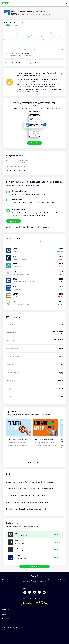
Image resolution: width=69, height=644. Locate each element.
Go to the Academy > (34, 462)
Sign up (9, 170)
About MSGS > (17, 63)
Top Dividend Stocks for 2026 (17, 439)
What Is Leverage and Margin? (45, 439)
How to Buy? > (28, 63)
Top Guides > (39, 63)
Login (60, 3)
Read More (11, 456)
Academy (46, 227)
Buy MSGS (34, 143)
